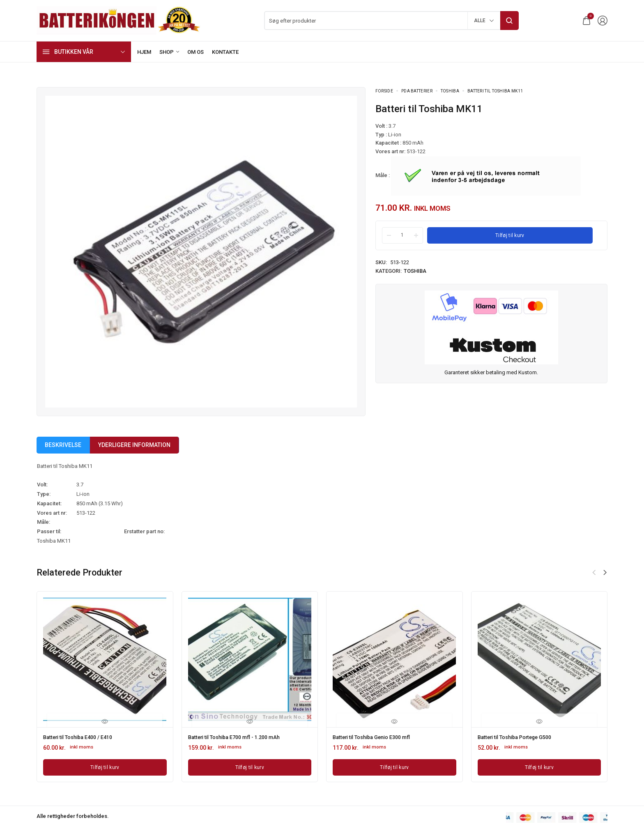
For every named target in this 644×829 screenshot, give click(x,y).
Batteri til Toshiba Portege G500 (520, 737)
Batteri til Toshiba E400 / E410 (82, 737)
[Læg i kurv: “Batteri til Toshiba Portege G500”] (539, 766)
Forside (384, 91)
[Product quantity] (402, 235)
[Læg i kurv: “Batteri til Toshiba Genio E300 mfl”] (394, 766)
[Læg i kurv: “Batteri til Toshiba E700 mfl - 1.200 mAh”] (250, 766)
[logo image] (119, 20)
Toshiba (450, 91)
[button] (605, 573)
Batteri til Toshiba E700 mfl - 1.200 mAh (240, 737)
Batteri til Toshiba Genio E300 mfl (377, 737)
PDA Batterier (417, 91)
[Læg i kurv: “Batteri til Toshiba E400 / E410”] (105, 766)
